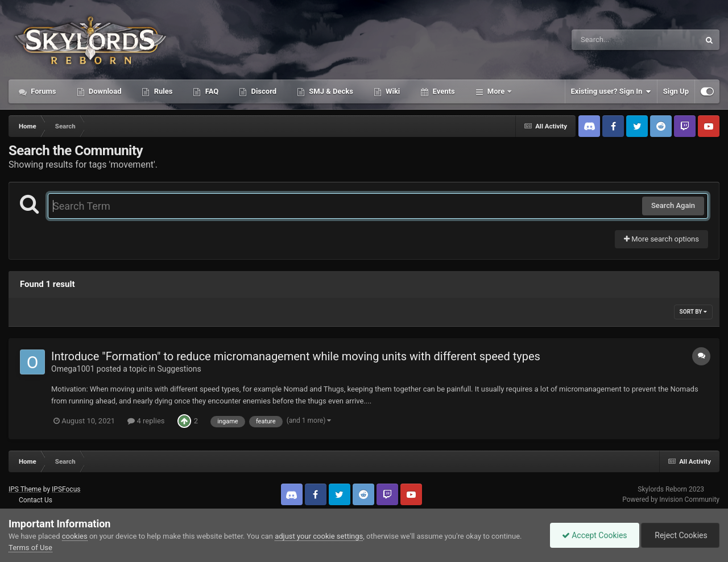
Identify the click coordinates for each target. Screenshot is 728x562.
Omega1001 (73, 369)
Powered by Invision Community (671, 499)
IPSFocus (66, 489)
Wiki (392, 91)
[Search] (607, 40)
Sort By (693, 312)
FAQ (211, 91)
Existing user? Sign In (611, 91)
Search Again (673, 205)
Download (104, 91)
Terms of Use (30, 548)
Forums (43, 91)
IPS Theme (25, 489)
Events (442, 91)
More (496, 91)
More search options (661, 239)
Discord (263, 91)
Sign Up (676, 91)
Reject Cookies (680, 535)
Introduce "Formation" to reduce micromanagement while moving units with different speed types (296, 356)
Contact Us (36, 500)
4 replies (146, 421)
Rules (162, 91)
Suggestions (179, 369)
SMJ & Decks (330, 91)
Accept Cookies (595, 535)
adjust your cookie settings (319, 536)
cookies (75, 536)
